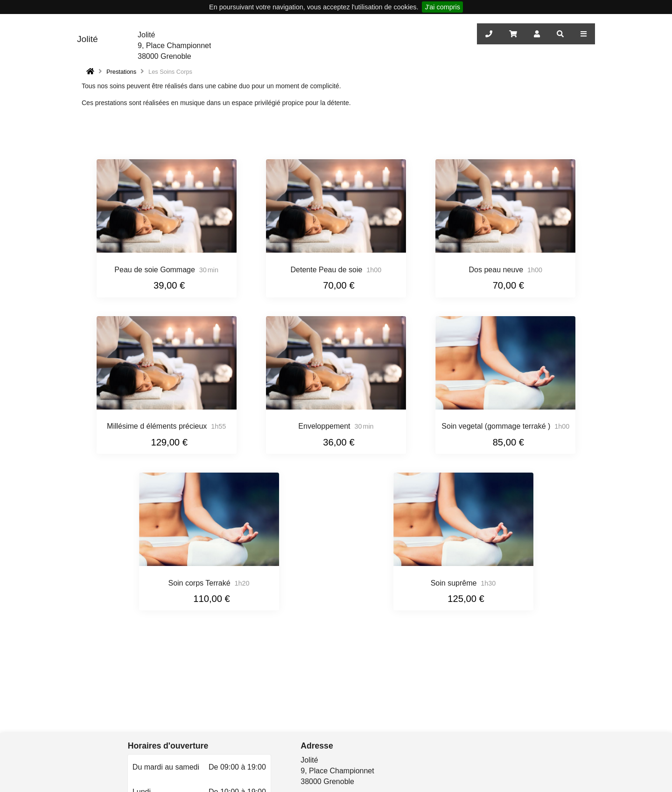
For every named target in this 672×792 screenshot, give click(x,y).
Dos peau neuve (496, 270)
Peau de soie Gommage (155, 270)
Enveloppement (324, 426)
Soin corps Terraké (199, 583)
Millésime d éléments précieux (157, 426)
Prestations (121, 72)
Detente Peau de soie (327, 270)
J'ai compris (442, 7)
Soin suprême (454, 583)
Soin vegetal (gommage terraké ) (496, 426)
